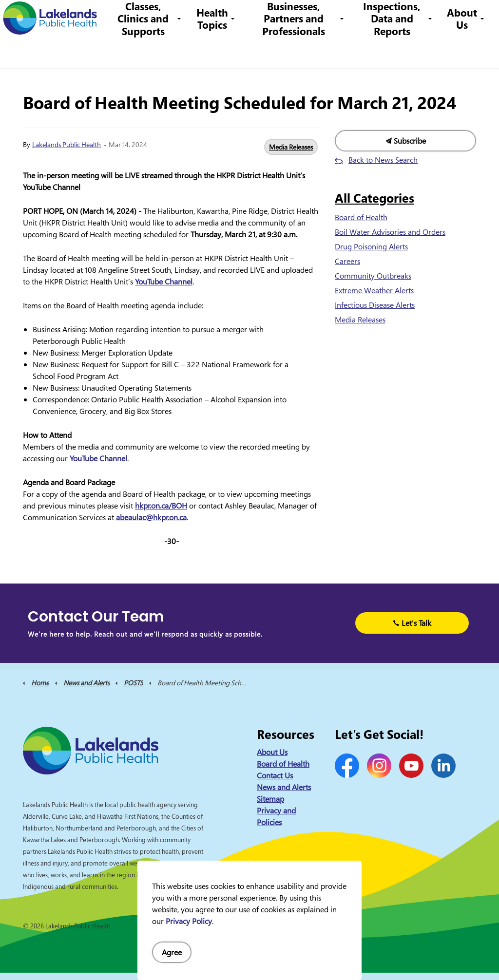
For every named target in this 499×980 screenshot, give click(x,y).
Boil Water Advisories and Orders (390, 232)
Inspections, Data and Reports (394, 51)
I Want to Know (417, 17)
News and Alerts (284, 787)
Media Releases (291, 147)
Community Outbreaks (373, 276)
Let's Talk (412, 623)
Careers (202, 17)
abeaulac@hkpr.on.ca (151, 517)
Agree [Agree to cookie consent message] (172, 952)
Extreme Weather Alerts (374, 290)
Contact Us (162, 17)
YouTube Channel (164, 282)
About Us (462, 51)
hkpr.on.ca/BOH (161, 506)
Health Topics (221, 51)
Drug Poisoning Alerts (371, 246)
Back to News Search (383, 160)
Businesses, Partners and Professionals (300, 51)
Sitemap (270, 799)
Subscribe (405, 141)
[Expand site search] (477, 17)
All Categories (374, 198)
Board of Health (361, 217)
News (127, 17)
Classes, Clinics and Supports (154, 51)
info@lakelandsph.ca (330, 17)
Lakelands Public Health (67, 144)
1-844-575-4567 (253, 17)
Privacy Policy (189, 921)
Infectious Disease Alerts (375, 305)
